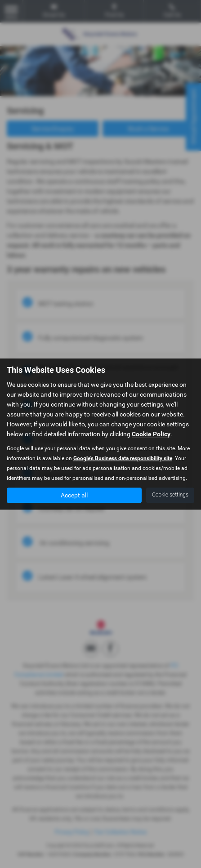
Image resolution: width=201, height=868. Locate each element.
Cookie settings (170, 495)
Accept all (74, 495)
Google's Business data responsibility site (123, 458)
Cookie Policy (151, 434)
